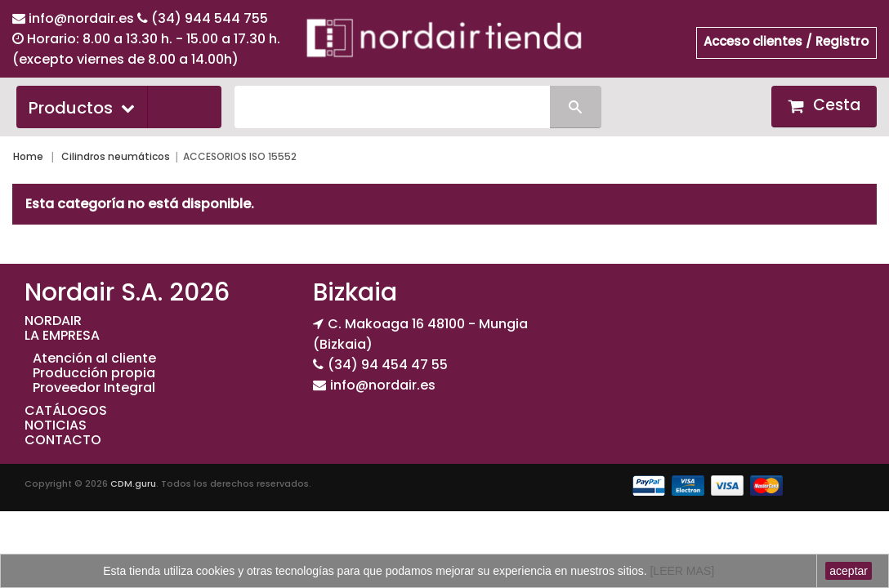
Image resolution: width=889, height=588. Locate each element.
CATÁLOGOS (66, 410)
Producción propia (94, 373)
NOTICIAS (56, 425)
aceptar (849, 571)
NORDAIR (53, 321)
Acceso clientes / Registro (786, 41)
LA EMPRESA (62, 335)
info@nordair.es (83, 18)
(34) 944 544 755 (210, 18)
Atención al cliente (94, 358)
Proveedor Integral (94, 388)
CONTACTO (63, 440)
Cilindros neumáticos (116, 156)
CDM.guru (133, 483)
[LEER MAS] (681, 571)
